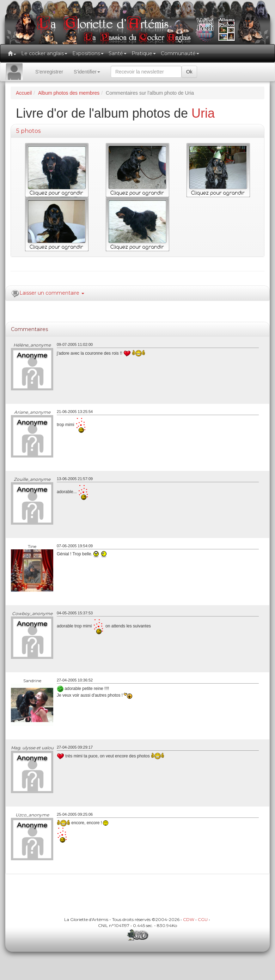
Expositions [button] (88, 53)
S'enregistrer (49, 72)
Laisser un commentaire (52, 293)
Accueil (24, 93)
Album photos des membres (69, 93)
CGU (203, 919)
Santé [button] (118, 53)
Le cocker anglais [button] (44, 53)
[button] (12, 53)
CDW (189, 919)
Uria (203, 113)
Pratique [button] (144, 53)
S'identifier (87, 72)
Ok (189, 72)
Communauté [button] (180, 53)
